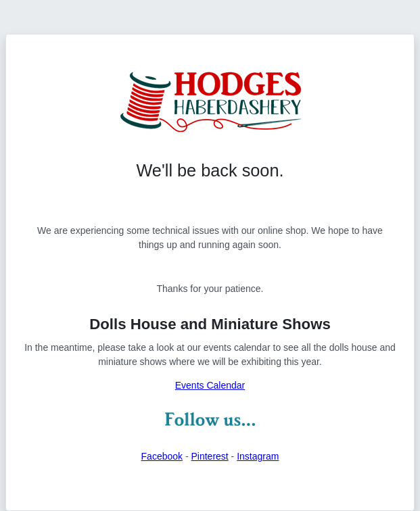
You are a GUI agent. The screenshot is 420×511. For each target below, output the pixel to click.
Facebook (162, 456)
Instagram (258, 456)
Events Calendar (210, 385)
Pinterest (209, 456)
